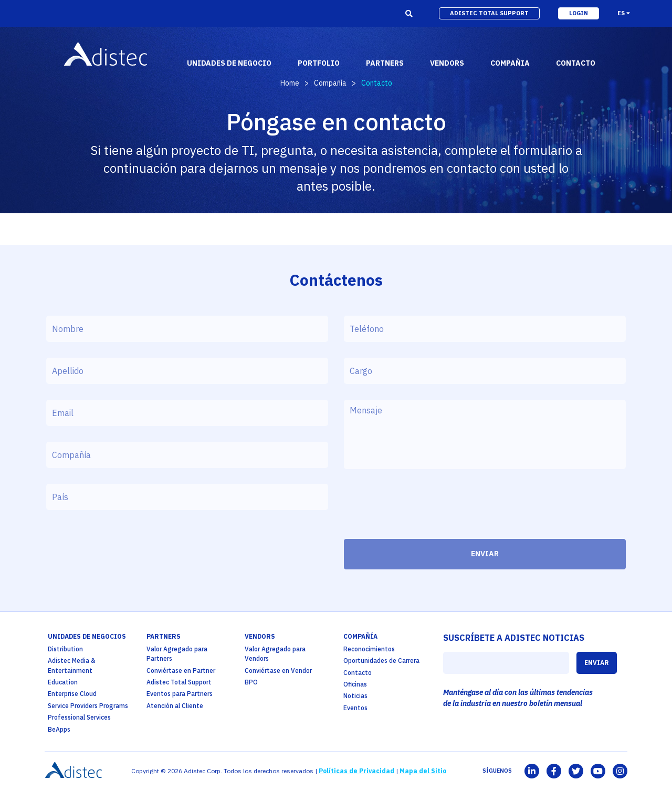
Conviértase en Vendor (278, 671)
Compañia (510, 63)
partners (385, 63)
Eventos (355, 708)
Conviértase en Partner (181, 671)
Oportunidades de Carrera (381, 661)
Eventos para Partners (180, 694)
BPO (251, 682)
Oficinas (355, 684)
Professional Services (79, 717)
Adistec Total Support (179, 682)
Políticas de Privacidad (356, 771)
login (579, 13)
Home (290, 83)
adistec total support (489, 13)
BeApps (59, 729)
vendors (447, 63)
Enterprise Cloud (72, 694)
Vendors (260, 636)
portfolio (319, 63)
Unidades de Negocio (229, 63)
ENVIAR (485, 554)
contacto (576, 63)
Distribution (65, 649)
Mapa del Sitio (423, 771)
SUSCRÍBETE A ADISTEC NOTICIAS (514, 638)
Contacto (358, 673)
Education (63, 682)
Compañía (330, 83)
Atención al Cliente (175, 706)
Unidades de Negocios (87, 636)
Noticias (355, 696)
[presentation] (424, 507)
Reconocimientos (369, 649)
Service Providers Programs (88, 706)
